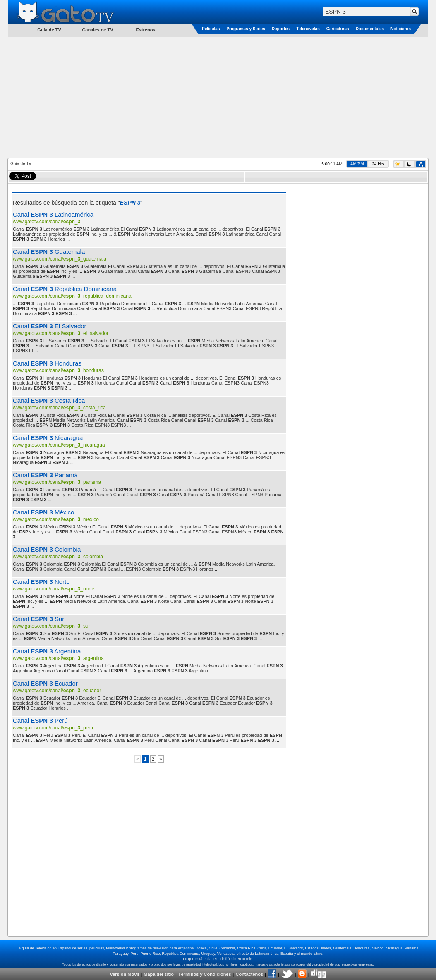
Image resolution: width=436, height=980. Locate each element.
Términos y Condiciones (205, 974)
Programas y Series (246, 29)
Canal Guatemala (49, 252)
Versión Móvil (124, 974)
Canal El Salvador (50, 326)
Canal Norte (41, 582)
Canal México (43, 512)
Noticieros (401, 29)
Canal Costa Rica (49, 400)
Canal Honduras (47, 363)
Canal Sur (38, 619)
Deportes (281, 29)
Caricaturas (338, 29)
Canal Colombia (47, 549)
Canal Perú (40, 721)
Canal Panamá (45, 475)
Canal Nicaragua (48, 438)
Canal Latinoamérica (53, 214)
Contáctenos (249, 974)
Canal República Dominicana (65, 289)
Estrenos (145, 30)
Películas (211, 29)
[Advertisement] (218, 97)
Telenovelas (308, 29)
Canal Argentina (47, 651)
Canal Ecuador (45, 683)
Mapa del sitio (159, 974)
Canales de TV (97, 30)
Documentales (370, 29)
